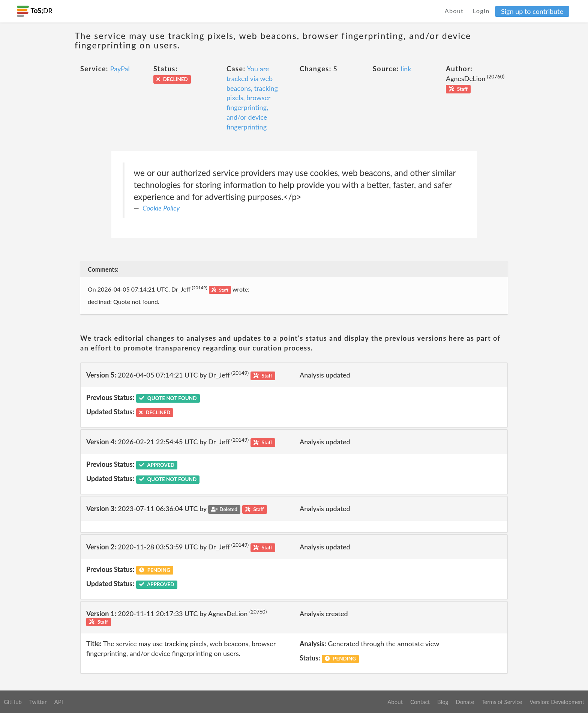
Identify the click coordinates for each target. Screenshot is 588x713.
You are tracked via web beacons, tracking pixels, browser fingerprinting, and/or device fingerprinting (252, 98)
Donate (465, 702)
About (454, 11)
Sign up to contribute (532, 11)
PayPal (120, 69)
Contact (420, 702)
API (58, 702)
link (406, 69)
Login (481, 11)
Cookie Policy (161, 208)
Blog (443, 702)
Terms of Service (502, 702)
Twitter (38, 702)
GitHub (13, 702)
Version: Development (557, 702)
